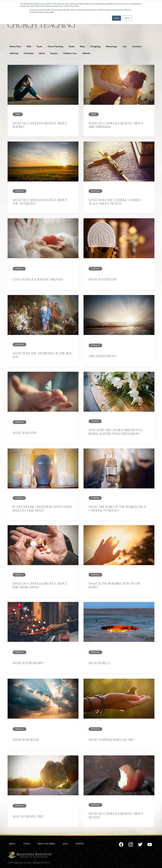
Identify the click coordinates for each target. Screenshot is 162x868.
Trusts (39, 47)
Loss (125, 47)
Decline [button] (127, 18)
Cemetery (137, 47)
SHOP (65, 844)
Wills (29, 47)
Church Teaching (55, 47)
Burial (42, 54)
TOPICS (27, 844)
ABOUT (12, 844)
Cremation (29, 54)
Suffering (14, 54)
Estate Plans (15, 47)
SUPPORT (80, 844)
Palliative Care (70, 54)
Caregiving (95, 47)
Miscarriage (112, 47)
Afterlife (86, 54)
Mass (82, 47)
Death (72, 47)
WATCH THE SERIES (46, 844)
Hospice (54, 54)
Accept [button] (117, 18)
